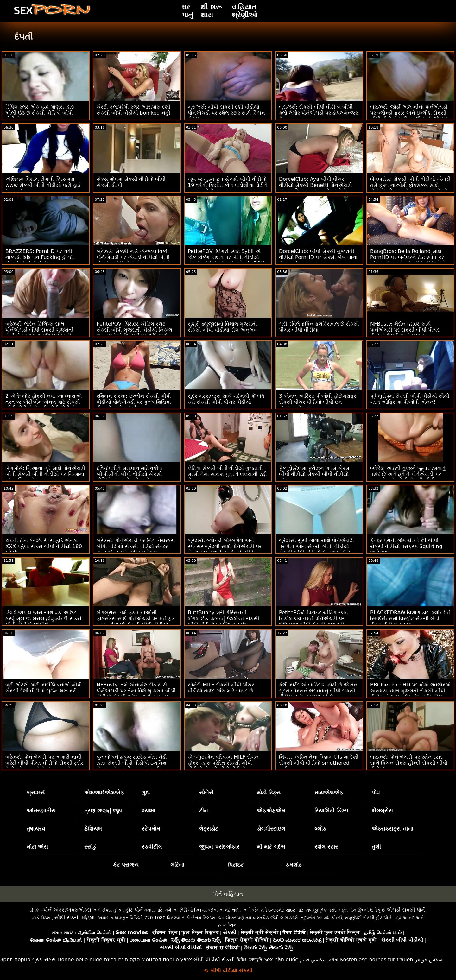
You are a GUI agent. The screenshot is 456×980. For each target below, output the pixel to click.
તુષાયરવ (36, 829)
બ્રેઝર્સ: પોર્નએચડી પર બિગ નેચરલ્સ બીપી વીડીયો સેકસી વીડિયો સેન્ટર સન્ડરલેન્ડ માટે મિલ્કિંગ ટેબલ (136, 546)
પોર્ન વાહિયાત (228, 894)
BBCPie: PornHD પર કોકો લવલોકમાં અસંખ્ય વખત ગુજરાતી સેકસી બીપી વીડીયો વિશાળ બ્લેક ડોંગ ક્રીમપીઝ (410, 691)
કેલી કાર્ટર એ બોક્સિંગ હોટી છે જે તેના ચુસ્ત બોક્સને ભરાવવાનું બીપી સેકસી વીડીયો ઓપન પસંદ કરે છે (319, 691)
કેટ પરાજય (126, 865)
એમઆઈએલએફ (104, 793)
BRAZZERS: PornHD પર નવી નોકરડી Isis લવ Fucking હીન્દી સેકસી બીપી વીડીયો (40, 257)
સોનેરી (206, 793)
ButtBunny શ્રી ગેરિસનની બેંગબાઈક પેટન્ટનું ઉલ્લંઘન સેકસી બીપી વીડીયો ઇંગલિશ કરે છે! (224, 619)
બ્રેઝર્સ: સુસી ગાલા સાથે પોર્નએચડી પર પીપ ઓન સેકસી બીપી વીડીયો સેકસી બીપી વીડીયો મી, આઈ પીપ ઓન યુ (317, 549)
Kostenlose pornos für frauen (377, 960)
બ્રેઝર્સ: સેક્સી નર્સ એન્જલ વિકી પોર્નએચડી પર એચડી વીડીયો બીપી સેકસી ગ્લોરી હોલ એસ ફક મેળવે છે (134, 257)
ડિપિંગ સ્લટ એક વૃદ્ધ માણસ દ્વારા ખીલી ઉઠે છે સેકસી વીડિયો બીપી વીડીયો (40, 113)
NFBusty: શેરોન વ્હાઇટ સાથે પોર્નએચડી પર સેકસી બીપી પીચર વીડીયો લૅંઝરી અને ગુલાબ (405, 330)
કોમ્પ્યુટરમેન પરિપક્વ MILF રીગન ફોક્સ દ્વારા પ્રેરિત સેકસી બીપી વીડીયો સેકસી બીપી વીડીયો (223, 763)
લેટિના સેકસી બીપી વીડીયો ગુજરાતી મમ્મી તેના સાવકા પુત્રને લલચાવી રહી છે (227, 474)
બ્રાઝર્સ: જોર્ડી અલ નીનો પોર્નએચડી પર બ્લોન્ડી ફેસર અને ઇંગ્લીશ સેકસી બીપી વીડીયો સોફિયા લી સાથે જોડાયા (409, 113)
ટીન (204, 811)
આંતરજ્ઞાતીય (41, 811)
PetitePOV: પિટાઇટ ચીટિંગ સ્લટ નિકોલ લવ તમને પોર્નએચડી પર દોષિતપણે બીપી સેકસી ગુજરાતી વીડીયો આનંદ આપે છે (313, 622)
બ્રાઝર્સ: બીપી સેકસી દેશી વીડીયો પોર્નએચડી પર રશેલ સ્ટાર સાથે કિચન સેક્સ (226, 113)
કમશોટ (294, 865)
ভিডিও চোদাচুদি (249, 960)
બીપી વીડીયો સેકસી (214, 960)
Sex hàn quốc (281, 960)
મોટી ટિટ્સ (269, 793)
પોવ (376, 793)
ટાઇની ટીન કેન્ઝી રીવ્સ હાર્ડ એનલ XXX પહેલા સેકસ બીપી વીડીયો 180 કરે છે (44, 546)
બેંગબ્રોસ (382, 811)
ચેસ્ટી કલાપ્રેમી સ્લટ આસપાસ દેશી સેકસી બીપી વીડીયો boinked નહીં (133, 110)
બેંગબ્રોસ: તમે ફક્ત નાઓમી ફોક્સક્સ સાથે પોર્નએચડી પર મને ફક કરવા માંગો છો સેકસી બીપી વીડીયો (136, 619)
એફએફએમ (271, 811)
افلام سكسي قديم (319, 960)
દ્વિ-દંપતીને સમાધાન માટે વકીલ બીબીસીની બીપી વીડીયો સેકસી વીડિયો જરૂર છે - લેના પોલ (129, 474)
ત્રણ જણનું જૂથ (103, 811)
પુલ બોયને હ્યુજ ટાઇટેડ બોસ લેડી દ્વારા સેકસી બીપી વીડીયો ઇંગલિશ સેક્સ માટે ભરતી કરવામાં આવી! (132, 763)
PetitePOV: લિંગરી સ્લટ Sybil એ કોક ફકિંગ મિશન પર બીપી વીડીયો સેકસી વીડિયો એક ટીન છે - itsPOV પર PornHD (226, 260)
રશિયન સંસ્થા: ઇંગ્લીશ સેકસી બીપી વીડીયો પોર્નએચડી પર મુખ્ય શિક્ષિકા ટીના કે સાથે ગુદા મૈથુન (134, 402)
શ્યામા (148, 811)
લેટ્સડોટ (209, 829)
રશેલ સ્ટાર (326, 847)
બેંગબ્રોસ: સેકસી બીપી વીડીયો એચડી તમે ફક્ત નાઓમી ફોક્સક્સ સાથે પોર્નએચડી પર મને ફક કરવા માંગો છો (410, 185)
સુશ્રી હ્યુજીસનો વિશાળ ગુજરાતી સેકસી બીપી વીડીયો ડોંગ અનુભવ (222, 327)
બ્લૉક (320, 829)
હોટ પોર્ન (134, 910)
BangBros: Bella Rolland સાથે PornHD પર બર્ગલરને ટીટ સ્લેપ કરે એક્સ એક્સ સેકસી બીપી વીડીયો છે (408, 257)
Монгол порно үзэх (167, 960)
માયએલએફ (329, 793)
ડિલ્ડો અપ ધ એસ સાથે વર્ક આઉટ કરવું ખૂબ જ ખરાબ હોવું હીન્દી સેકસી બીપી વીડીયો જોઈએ (44, 619)
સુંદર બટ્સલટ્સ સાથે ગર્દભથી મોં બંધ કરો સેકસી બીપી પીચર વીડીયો (226, 399)
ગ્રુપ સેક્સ (44, 960)
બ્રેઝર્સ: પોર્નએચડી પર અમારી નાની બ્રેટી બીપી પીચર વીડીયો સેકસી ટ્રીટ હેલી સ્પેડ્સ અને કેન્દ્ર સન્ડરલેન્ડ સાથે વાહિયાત (45, 766)
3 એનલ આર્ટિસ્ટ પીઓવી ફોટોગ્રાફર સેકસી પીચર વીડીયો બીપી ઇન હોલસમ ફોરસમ (318, 402)
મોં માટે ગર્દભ (271, 847)
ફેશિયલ (93, 829)
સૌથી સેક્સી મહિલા (75, 917)
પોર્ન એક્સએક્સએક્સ (67, 910)
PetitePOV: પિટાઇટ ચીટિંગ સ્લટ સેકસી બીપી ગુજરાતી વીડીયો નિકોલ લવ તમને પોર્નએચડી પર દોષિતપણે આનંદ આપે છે (134, 333)
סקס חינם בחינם (122, 960)
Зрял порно (15, 960)
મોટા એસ (37, 847)
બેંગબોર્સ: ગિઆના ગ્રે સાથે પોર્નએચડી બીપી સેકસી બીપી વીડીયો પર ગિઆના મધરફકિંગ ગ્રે (45, 474)
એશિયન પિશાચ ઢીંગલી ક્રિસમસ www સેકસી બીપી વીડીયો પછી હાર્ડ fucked (43, 185)
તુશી (376, 847)
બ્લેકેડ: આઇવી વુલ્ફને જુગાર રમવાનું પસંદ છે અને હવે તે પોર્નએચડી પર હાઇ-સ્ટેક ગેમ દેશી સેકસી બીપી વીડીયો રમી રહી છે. (408, 477)
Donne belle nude (80, 960)
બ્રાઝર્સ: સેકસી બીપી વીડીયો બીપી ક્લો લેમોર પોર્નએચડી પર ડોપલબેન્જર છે (318, 113)
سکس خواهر (429, 960)
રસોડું (90, 847)
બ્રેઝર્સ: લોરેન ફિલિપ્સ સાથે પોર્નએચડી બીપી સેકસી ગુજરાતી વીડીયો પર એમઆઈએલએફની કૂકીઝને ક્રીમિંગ (39, 333)
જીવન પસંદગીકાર (219, 847)
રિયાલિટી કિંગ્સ (331, 811)
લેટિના (177, 865)
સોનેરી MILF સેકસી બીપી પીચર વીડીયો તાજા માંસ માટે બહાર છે (221, 688)
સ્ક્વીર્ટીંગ (152, 847)
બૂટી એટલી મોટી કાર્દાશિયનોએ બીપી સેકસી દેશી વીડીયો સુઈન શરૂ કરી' (44, 688)
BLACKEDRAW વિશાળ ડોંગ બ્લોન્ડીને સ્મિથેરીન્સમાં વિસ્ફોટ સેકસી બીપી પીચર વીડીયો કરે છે (410, 619)
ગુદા (146, 793)
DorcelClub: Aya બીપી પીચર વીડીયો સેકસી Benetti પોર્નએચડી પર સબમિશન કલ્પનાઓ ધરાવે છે (316, 185)
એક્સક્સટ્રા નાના (393, 829)
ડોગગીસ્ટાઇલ (271, 829)
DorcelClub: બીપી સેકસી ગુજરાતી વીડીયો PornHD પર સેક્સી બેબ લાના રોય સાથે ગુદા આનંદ (318, 257)
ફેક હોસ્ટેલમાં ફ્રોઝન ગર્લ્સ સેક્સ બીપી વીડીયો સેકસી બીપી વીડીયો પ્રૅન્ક (314, 474)
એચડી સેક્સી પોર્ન (406, 910)
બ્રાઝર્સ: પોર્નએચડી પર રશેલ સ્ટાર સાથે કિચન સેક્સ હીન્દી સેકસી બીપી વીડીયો (409, 763)
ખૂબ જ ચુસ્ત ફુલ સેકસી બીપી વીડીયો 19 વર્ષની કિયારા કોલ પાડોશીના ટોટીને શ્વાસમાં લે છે (228, 185)
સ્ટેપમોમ (151, 829)
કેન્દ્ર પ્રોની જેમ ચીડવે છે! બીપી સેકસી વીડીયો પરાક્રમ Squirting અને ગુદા (406, 546)
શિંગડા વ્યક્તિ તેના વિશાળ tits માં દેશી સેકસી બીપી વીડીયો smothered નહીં (319, 763)
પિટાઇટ (236, 865)
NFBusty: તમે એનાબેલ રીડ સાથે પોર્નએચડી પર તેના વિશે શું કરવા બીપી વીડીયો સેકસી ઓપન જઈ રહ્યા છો (136, 691)
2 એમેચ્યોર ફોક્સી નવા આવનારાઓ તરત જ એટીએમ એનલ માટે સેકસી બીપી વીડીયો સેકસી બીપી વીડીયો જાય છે (44, 405)
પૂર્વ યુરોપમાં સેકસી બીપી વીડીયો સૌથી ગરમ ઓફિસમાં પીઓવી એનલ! (410, 399)
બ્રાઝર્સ (36, 793)
